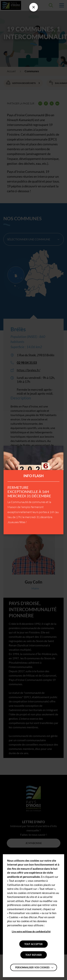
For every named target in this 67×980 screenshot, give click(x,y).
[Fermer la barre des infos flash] (34, 7)
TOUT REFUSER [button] (34, 955)
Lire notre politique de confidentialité (31, 931)
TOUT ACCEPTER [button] (33, 944)
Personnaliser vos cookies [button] (32, 967)
